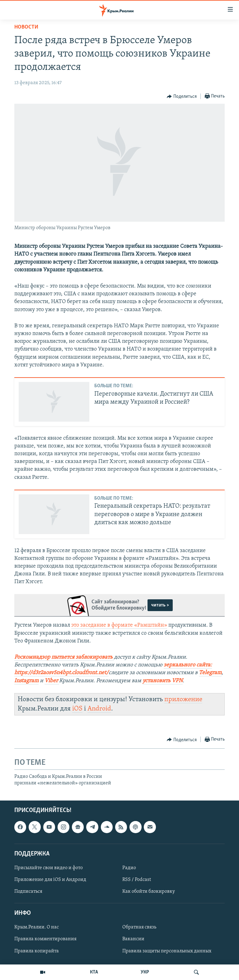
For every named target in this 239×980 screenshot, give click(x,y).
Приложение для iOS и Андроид (50, 880)
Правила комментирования (45, 939)
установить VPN (163, 681)
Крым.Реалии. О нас (37, 927)
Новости (26, 27)
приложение (183, 699)
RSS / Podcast (137, 880)
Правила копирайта (37, 951)
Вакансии (133, 939)
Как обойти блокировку (149, 892)
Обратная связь (139, 927)
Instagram (26, 681)
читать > (160, 605)
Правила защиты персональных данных (167, 951)
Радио (129, 868)
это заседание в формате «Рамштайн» (119, 625)
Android (99, 709)
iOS (77, 709)
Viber (51, 681)
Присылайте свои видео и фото (49, 868)
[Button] (182, 97)
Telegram (210, 673)
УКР (145, 972)
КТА (94, 972)
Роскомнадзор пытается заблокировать (63, 657)
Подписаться (28, 892)
